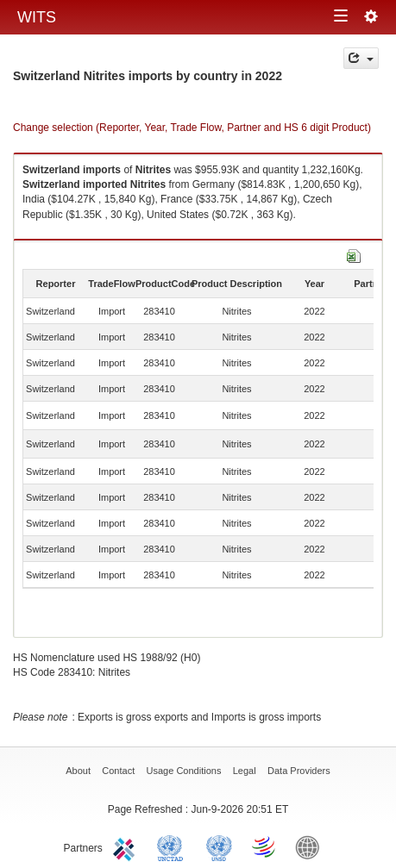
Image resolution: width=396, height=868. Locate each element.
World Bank (311, 846)
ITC (127, 846)
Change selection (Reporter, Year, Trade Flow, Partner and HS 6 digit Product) (192, 128)
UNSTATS (219, 846)
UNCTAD (173, 846)
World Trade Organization (265, 846)
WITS (37, 17)
